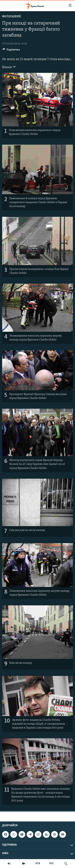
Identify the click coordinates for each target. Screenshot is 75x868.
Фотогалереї (12, 17)
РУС (52, 864)
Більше (9, 67)
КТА (38, 864)
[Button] (11, 50)
